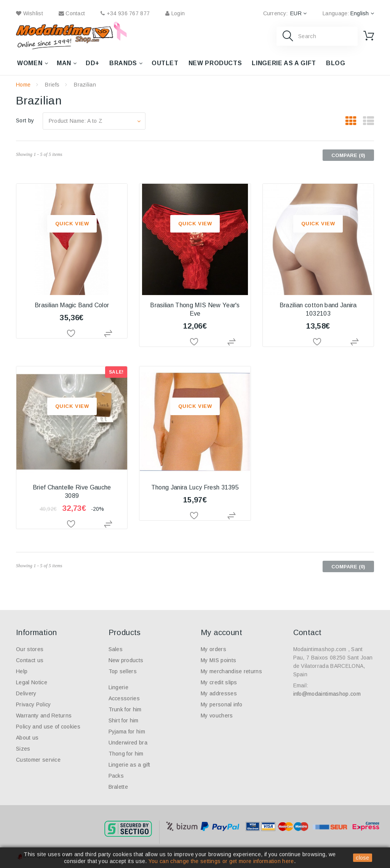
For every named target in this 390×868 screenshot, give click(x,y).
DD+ (93, 63)
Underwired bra (128, 743)
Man (64, 63)
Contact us (30, 660)
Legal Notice (32, 682)
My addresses (219, 693)
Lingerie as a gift (284, 63)
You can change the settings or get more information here (221, 861)
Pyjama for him (127, 732)
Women (30, 63)
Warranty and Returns (44, 716)
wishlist (30, 13)
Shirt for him (124, 720)
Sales (116, 649)
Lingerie (119, 687)
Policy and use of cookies (48, 727)
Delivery (26, 693)
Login (175, 13)
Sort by (25, 120)
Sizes (23, 749)
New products (215, 63)
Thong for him (126, 754)
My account (221, 632)
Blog (336, 63)
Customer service (38, 760)
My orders (213, 649)
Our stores (30, 649)
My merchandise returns (231, 671)
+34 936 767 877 (125, 13)
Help (22, 671)
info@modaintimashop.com (327, 694)
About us (27, 738)
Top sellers (123, 671)
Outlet (165, 63)
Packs (116, 776)
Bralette (118, 787)
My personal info (221, 704)
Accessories (124, 698)
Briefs (52, 85)
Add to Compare (109, 334)
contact (72, 13)
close (363, 858)
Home (23, 85)
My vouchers (217, 716)
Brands (123, 63)
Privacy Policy (33, 704)
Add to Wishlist (72, 334)
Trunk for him (125, 709)
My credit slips (219, 682)
